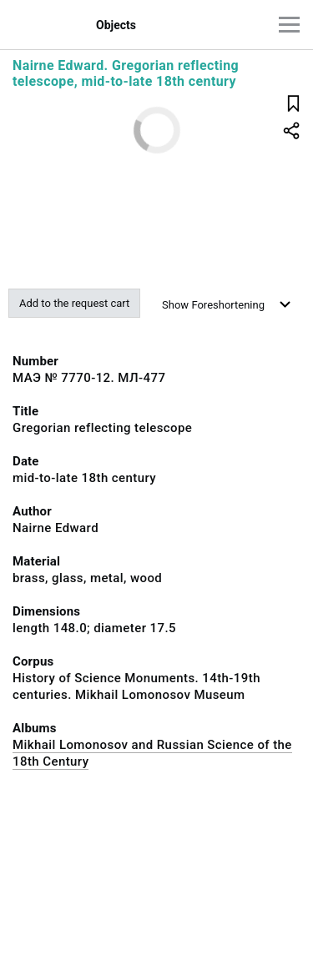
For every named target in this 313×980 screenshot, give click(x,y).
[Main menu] (289, 25)
